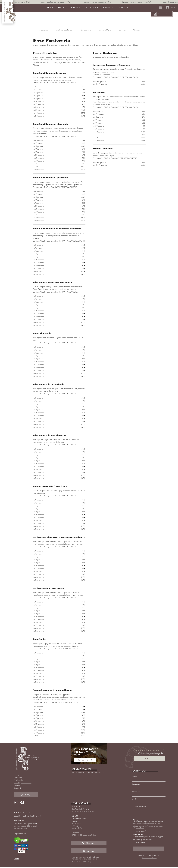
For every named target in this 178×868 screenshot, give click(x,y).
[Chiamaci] (89, 843)
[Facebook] (22, 802)
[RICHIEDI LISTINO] (85, 760)
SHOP (17, 783)
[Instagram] (16, 802)
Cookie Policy (155, 855)
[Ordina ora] (149, 759)
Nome (134, 776)
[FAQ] (26, 795)
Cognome (136, 784)
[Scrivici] (89, 851)
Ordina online (26, 783)
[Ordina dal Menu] (162, 14)
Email (134, 799)
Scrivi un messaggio (140, 806)
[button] (91, 8)
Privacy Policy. (140, 828)
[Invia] (149, 849)
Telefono (135, 791)
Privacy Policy (144, 855)
